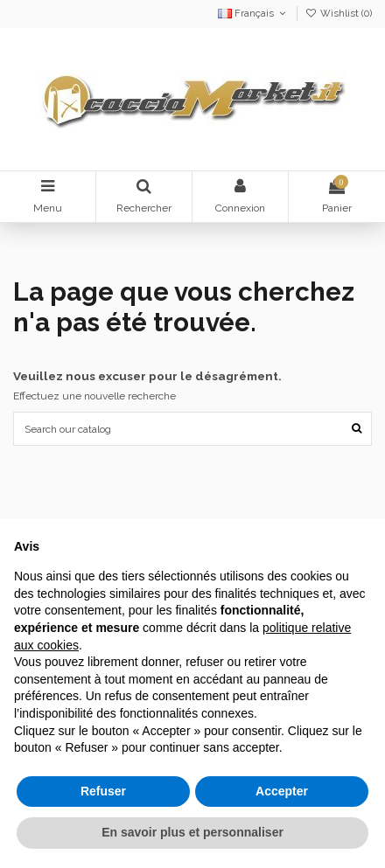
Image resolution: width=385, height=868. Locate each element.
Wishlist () (339, 14)
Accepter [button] (282, 791)
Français (253, 14)
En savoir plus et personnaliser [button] (192, 832)
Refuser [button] (103, 791)
